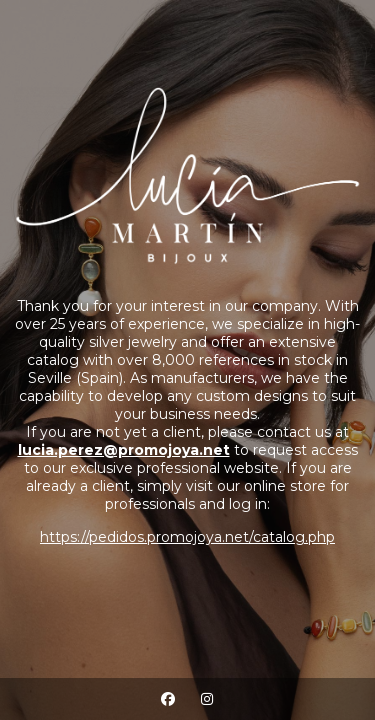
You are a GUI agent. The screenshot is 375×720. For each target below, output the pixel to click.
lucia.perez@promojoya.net (124, 450)
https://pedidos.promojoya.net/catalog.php (187, 537)
